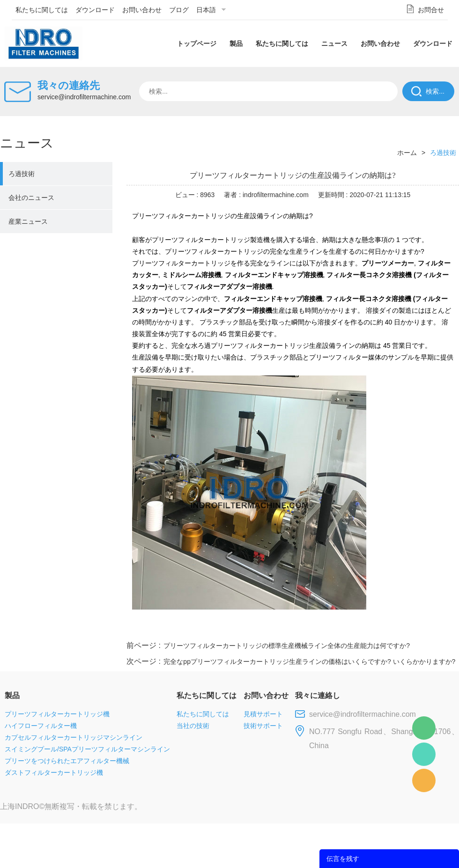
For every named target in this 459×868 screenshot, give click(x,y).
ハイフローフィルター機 (41, 726)
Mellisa (424, 754)
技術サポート (263, 726)
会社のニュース (31, 198)
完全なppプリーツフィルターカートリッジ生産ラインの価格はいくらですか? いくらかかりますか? (309, 662)
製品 (236, 44)
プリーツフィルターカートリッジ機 (57, 714)
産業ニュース (28, 221)
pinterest (392, 628)
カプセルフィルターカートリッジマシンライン (74, 737)
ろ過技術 (22, 174)
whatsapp (367, 628)
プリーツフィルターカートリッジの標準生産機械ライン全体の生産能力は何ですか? (287, 646)
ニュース (334, 44)
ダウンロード (95, 10)
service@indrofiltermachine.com (84, 97)
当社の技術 (193, 726)
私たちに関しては (42, 10)
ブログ (179, 10)
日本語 (206, 10)
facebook (291, 628)
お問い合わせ (142, 10)
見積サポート (263, 714)
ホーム (407, 153)
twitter (341, 628)
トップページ (197, 44)
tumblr (417, 628)
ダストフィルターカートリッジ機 (54, 772)
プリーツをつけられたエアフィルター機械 (67, 761)
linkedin (443, 628)
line (317, 628)
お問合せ (431, 10)
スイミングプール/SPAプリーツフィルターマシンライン (87, 749)
